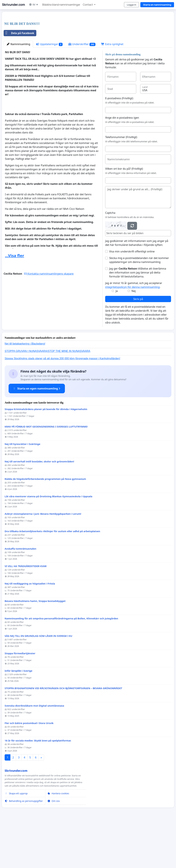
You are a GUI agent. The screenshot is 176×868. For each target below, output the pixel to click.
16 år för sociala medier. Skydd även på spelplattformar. (38, 787)
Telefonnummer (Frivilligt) (121, 183)
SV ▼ (34, 5)
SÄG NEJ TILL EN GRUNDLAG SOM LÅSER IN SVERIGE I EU (38, 682)
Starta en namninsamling (157, 5)
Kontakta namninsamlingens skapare (49, 320)
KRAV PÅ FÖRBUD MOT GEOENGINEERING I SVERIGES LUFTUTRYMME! (46, 473)
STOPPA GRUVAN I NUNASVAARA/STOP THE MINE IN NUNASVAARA (47, 397)
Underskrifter (82, 90)
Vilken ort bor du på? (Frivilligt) (124, 215)
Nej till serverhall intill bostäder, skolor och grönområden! (39, 508)
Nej (133, 337)
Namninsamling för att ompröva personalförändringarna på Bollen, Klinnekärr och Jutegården (61, 665)
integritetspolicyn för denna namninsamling (132, 333)
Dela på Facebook (19, 79)
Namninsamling (18, 90)
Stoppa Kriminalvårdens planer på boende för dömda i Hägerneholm (46, 455)
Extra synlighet (112, 90)
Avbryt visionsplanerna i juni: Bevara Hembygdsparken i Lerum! (43, 560)
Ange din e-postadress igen (122, 164)
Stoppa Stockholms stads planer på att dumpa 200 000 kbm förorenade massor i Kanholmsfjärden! (62, 405)
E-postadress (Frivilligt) (119, 144)
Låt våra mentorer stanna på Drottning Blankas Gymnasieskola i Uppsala (48, 542)
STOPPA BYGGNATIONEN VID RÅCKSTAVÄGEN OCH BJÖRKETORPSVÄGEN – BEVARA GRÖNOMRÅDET (63, 734)
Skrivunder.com (13, 5)
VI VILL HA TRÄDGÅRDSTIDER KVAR (26, 612)
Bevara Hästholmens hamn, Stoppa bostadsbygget (35, 647)
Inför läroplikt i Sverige (18, 717)
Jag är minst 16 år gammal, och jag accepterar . (134, 331)
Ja (117, 337)
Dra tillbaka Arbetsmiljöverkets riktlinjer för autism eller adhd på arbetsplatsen (52, 577)
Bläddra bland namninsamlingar (61, 5)
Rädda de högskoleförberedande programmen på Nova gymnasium (45, 525)
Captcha (110, 259)
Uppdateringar (49, 90)
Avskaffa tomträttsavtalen (20, 595)
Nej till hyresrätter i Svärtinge (22, 490)
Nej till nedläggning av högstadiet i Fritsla (30, 630)
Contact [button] (88, 5)
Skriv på (138, 345)
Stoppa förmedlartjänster (20, 699)
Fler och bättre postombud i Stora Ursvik (29, 769)
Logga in (132, 5)
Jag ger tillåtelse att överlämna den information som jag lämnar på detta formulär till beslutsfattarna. (138, 319)
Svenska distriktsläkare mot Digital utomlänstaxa (34, 752)
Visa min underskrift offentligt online (132, 298)
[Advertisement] (88, 40)
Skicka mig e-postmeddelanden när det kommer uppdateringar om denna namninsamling (139, 306)
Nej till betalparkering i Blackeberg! (25, 390)
